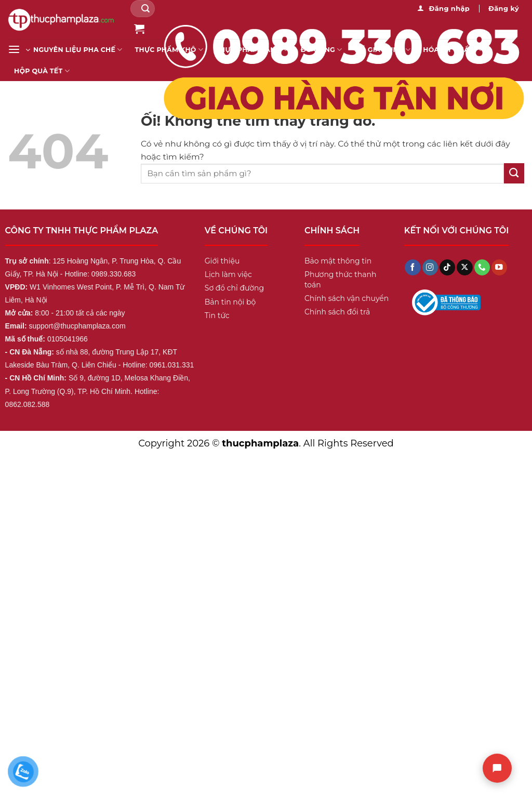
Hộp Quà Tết (42, 71)
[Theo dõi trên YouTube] (499, 267)
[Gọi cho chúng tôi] (482, 267)
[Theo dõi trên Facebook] (413, 267)
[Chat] (497, 768)
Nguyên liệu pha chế (78, 50)
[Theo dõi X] (464, 267)
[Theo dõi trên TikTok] (447, 267)
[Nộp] (145, 9)
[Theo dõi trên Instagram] (430, 267)
